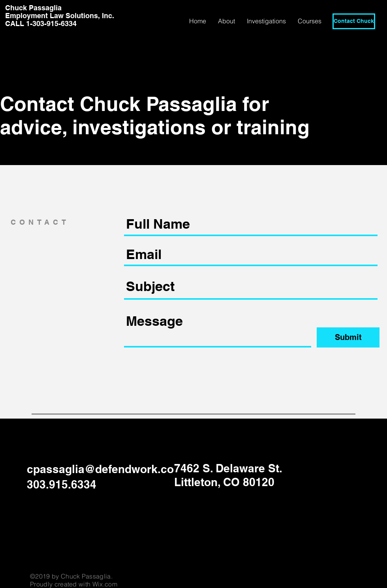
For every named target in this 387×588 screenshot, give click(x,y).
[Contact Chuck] (354, 21)
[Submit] (348, 337)
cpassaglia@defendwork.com (105, 469)
